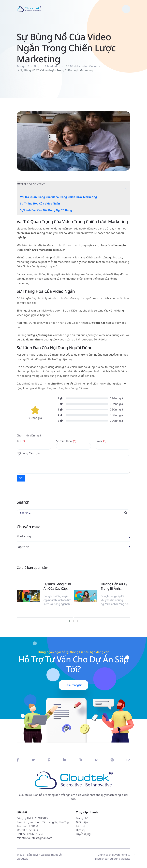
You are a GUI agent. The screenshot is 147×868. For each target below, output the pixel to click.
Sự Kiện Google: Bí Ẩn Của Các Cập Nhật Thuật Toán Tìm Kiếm (57, 586)
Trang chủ (23, 66)
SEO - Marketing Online (83, 66)
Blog (36, 66)
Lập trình (23, 547)
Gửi (21, 478)
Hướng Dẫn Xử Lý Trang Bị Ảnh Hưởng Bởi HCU (114, 586)
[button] (126, 189)
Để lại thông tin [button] (73, 685)
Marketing (54, 66)
